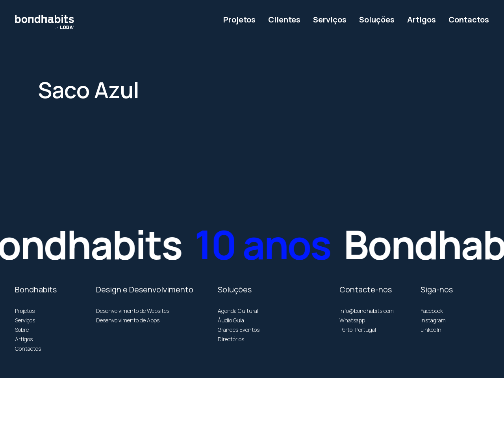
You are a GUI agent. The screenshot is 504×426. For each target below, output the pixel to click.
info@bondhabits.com (367, 311)
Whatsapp (352, 320)
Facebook (432, 311)
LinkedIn (431, 330)
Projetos (25, 311)
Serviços (25, 320)
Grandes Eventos (239, 330)
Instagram (433, 320)
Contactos (28, 349)
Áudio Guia (231, 320)
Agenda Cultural (238, 311)
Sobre (22, 330)
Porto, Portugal (358, 330)
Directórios (231, 339)
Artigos (24, 339)
